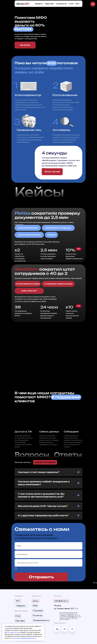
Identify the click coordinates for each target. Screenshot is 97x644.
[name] (48, 546)
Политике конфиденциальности (24, 638)
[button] (52, 172)
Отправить (41, 577)
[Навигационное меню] (93, 4)
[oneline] (48, 554)
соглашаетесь (12, 632)
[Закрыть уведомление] (43, 625)
